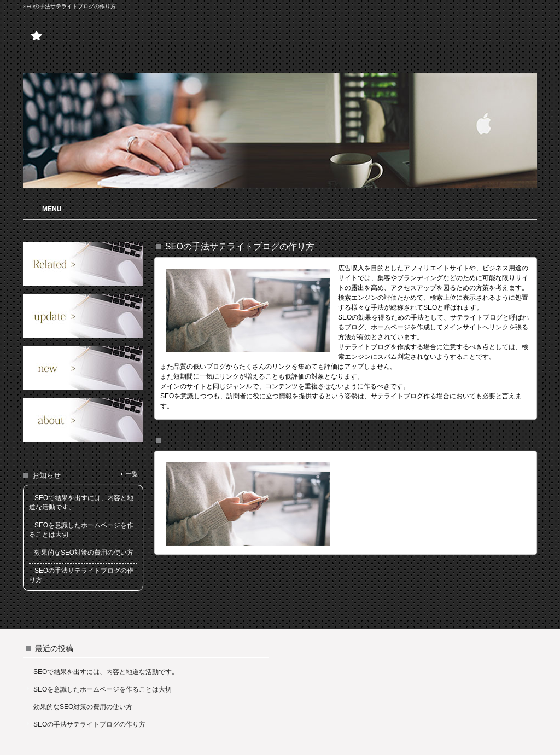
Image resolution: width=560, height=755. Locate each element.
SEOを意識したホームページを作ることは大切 (103, 689)
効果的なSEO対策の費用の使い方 (83, 707)
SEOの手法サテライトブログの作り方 (89, 724)
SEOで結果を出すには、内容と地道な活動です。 (106, 672)
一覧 (132, 474)
